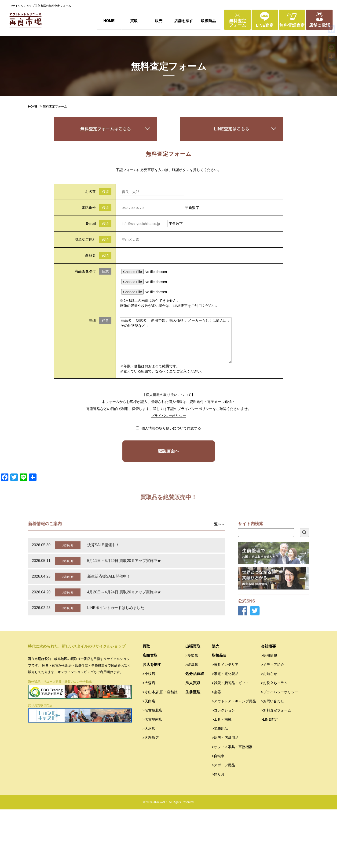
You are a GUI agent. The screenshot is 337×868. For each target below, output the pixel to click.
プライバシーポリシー (168, 416)
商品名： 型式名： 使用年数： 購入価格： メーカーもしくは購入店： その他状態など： (176, 340)
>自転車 (218, 814)
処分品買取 (195, 732)
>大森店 (149, 741)
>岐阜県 (192, 723)
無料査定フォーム (238, 23)
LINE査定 (265, 25)
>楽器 (216, 751)
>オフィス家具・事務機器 (232, 805)
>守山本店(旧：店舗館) (161, 751)
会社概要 (268, 705)
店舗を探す (183, 21)
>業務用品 (220, 787)
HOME (109, 21)
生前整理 (193, 751)
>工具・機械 (222, 778)
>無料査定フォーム (276, 769)
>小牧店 (149, 732)
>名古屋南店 (152, 778)
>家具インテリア (225, 723)
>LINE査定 (269, 778)
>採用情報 (269, 714)
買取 (134, 21)
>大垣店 (149, 787)
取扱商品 (208, 21)
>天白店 (149, 760)
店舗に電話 (319, 25)
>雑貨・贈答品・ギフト (230, 741)
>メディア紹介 (273, 723)
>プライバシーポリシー (280, 751)
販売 (159, 21)
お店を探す (152, 723)
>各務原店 (151, 796)
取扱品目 (219, 714)
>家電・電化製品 (225, 732)
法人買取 (193, 741)
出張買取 (193, 705)
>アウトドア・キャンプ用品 (234, 760)
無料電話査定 (292, 25)
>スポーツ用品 (223, 824)
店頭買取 (150, 714)
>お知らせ (269, 732)
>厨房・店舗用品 (225, 796)
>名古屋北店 (152, 769)
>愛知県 (192, 714)
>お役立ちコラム (274, 741)
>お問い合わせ (273, 760)
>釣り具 (218, 833)
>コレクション (223, 769)
